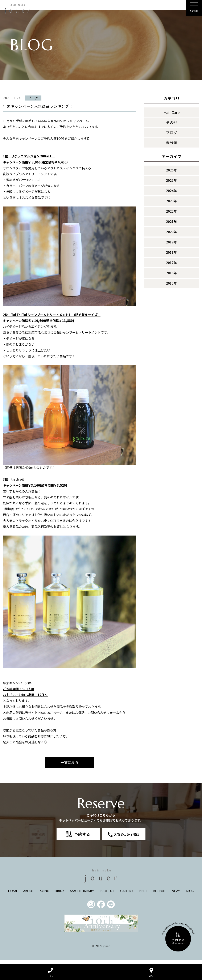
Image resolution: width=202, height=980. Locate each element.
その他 (172, 126)
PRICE (143, 895)
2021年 (171, 225)
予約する (82, 838)
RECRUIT (159, 895)
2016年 (171, 277)
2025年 (171, 184)
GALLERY (127, 895)
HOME (13, 895)
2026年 (171, 174)
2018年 (171, 256)
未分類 (172, 146)
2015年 (171, 287)
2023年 (171, 205)
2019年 (171, 246)
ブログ (172, 136)
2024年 (171, 194)
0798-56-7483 (127, 838)
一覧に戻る (69, 766)
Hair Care (172, 116)
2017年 (171, 266)
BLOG (190, 895)
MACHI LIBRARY (82, 895)
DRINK (60, 895)
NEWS (176, 895)
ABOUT (28, 895)
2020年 (171, 236)
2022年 (171, 215)
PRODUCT (107, 895)
